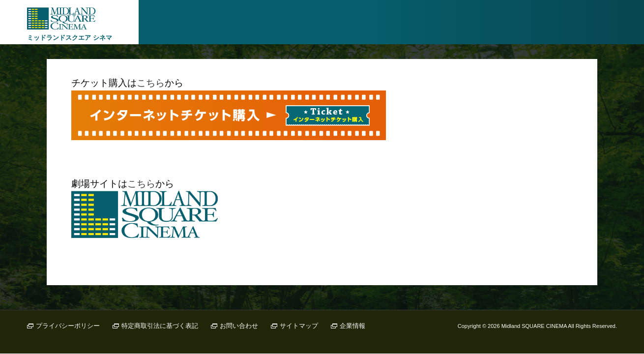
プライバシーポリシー (68, 326)
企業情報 (352, 326)
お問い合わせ (239, 326)
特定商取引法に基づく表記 (160, 326)
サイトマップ (299, 326)
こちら (151, 83)
